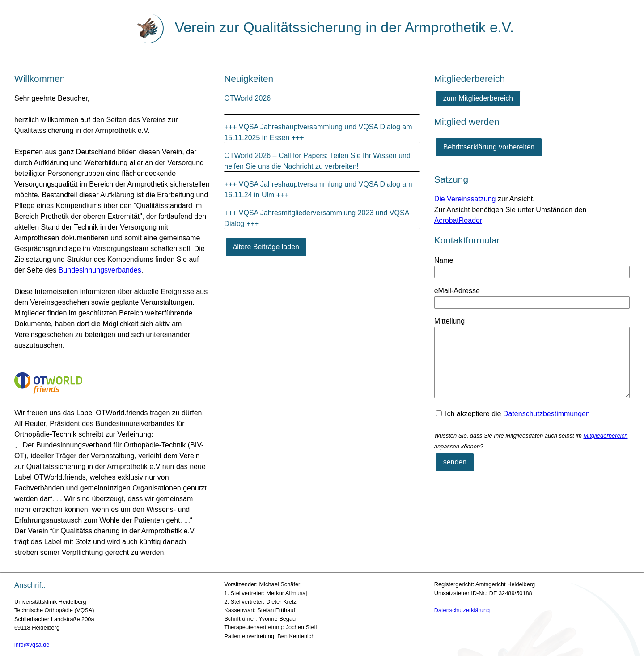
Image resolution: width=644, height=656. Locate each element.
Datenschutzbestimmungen (547, 414)
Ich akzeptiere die (513, 414)
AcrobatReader (458, 220)
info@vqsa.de (32, 645)
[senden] (455, 462)
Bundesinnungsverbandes (100, 270)
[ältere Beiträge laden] (266, 247)
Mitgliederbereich (605, 436)
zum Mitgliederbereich (478, 98)
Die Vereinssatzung (465, 199)
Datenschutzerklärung (462, 610)
